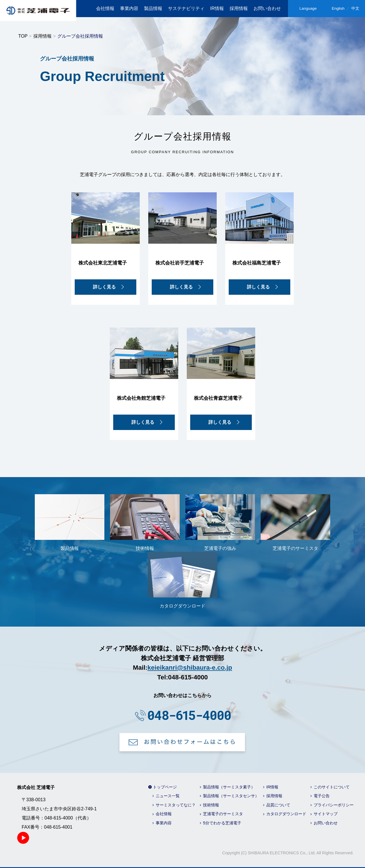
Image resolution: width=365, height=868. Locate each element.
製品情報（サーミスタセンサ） (231, 796)
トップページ (165, 787)
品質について (278, 805)
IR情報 (217, 8)
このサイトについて (332, 787)
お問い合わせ (267, 8)
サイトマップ (326, 814)
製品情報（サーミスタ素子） (229, 787)
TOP (23, 36)
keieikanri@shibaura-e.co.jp (190, 668)
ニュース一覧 (168, 796)
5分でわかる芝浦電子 (222, 823)
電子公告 (322, 796)
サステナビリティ (186, 8)
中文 (355, 8)
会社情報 (105, 8)
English (338, 8)
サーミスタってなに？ (176, 805)
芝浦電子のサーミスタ (223, 814)
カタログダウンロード (286, 814)
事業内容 (129, 8)
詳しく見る (104, 287)
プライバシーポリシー (334, 805)
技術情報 (211, 805)
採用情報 (239, 8)
